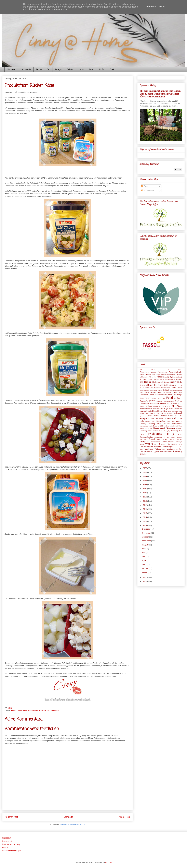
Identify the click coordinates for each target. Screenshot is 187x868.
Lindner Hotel (150, 421)
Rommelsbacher (146, 437)
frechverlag (178, 451)
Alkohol (179, 375)
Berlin (180, 382)
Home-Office (162, 411)
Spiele (112, 70)
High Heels (169, 409)
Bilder (150, 385)
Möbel (142, 428)
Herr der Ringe (158, 409)
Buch (142, 388)
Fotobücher (178, 398)
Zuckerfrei (148, 451)
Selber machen (176, 439)
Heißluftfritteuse (146, 409)
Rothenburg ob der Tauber (165, 437)
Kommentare (148, 191)
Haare (142, 406)
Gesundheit (153, 404)
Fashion (153, 398)
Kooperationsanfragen (11, 851)
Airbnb (142, 375)
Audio (162, 379)
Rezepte (58, 70)
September (147, 541)
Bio (156, 385)
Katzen (81, 70)
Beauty (39, 70)
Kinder (102, 70)
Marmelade (144, 426)
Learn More (150, 7)
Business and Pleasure (162, 388)
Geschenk (144, 404)
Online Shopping (164, 431)
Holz (150, 411)
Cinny (160, 390)
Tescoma (162, 444)
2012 (145, 526)
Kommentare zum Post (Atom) (73, 824)
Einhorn (151, 395)
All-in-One (153, 377)
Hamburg (148, 406)
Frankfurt (179, 401)
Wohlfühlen (171, 449)
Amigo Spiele (170, 377)
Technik (70, 70)
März (144, 564)
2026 (145, 468)
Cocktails (166, 390)
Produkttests (26, 70)
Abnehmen (144, 372)
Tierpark (143, 447)
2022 (145, 485)
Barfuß (161, 382)
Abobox (153, 372)
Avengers (179, 379)
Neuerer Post (11, 817)
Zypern (156, 451)
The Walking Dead (175, 444)
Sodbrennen (156, 442)
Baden (155, 382)
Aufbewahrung (170, 379)
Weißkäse (55, 710)
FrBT (152, 401)
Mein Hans (153, 426)
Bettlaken (143, 385)
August (145, 545)
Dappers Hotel (156, 392)
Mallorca (167, 424)
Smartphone (145, 442)
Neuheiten (171, 428)
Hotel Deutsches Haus (175, 411)
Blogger (108, 862)
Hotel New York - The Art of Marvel (156, 413)
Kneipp (143, 418)
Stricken (171, 442)
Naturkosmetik (159, 428)
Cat (181, 388)
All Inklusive (144, 377)
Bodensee (174, 385)
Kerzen (171, 416)
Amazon (160, 377)
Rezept (170, 434)
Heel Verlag (177, 406)
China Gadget (144, 390)
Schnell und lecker (158, 439)
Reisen (91, 70)
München (149, 428)
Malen (159, 424)
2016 (145, 509)
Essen (142, 398)
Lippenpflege (161, 421)
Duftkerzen (144, 395)
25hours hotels (145, 370)
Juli (144, 549)
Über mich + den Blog (11, 844)
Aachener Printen (176, 370)
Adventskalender (176, 372)
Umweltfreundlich (154, 447)
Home (154, 411)
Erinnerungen (177, 395)
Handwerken (157, 406)
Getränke (162, 404)
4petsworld (166, 370)
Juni (144, 553)
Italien (150, 416)
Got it (162, 7)
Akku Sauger (156, 375)
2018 (145, 501)
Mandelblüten (177, 424)
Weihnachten (160, 449)
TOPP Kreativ (151, 444)
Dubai (180, 392)
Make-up (152, 424)
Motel (180, 426)
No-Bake (179, 428)
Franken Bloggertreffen (165, 401)
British (180, 385)
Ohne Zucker (153, 431)
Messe (160, 426)
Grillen (174, 404)
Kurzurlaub (159, 419)
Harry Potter (167, 406)
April (144, 561)
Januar (145, 572)
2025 (145, 472)
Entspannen (168, 395)
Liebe (142, 421)
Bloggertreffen (164, 385)
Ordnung (175, 431)
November (147, 533)
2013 (145, 521)
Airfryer (148, 375)
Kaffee (157, 416)
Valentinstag (166, 447)
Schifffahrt (143, 439)
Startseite (11, 70)
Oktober (146, 537)
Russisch (179, 437)
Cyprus (147, 392)
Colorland (173, 390)
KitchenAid (179, 416)
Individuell (178, 413)
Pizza (142, 434)
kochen (143, 454)
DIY (121, 70)
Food (48, 70)
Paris (181, 431)
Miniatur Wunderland (171, 426)
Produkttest (33, 710)
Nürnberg (143, 431)
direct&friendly (166, 451)
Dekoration (167, 392)
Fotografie (144, 401)
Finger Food (161, 398)
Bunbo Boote (149, 388)
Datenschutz (7, 841)
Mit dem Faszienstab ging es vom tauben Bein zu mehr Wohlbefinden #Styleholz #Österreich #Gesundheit (160, 94)
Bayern (166, 382)
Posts (145, 186)
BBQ (142, 382)
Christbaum (153, 390)
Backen (148, 382)
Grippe (180, 404)
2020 (145, 493)
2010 (145, 582)
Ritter (180, 434)
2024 (145, 476)
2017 (145, 505)
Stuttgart (179, 442)
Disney (174, 392)
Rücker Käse (44, 710)
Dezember (146, 529)
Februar (145, 568)
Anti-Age (179, 377)
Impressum (7, 838)
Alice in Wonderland (168, 375)
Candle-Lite (175, 388)
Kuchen (151, 419)
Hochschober (178, 409)
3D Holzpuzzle (156, 370)
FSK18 (147, 398)
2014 (145, 517)
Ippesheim (143, 416)
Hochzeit (143, 411)
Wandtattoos (149, 449)
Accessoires (162, 372)
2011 (145, 577)
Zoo (141, 451)
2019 (145, 497)
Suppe (142, 444)
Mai (144, 557)
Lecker (180, 419)
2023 (145, 480)
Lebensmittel (22, 710)
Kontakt (5, 848)
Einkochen (159, 395)
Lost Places (171, 421)
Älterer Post (125, 817)
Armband (143, 379)
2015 (145, 513)
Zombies (179, 449)
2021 (145, 489)
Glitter (169, 404)
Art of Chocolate (153, 379)
